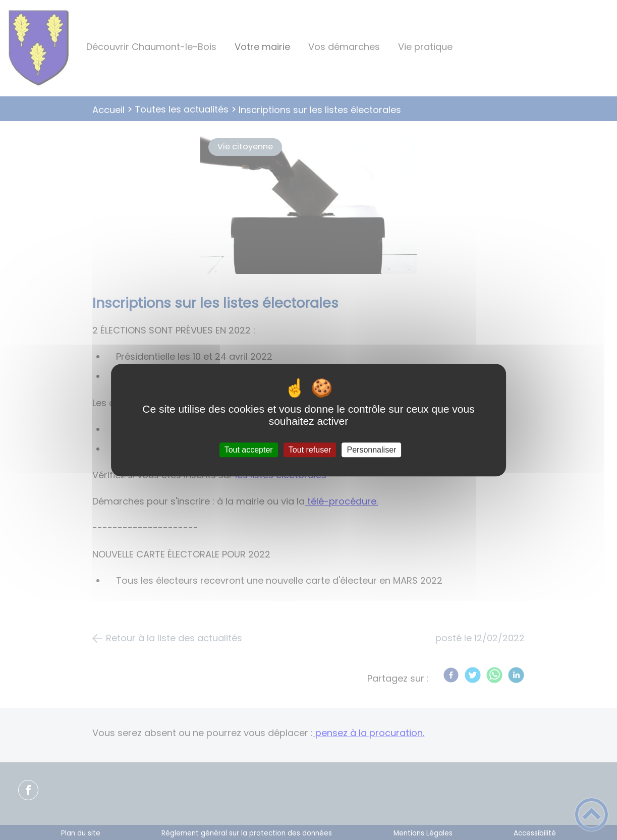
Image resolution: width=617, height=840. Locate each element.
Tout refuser (310, 450)
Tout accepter (249, 450)
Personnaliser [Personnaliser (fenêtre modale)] (372, 450)
